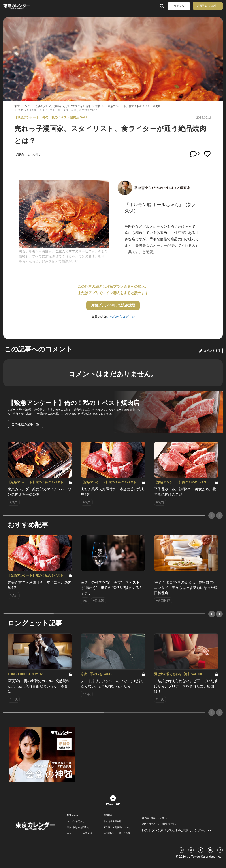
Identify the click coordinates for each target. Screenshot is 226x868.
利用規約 (108, 816)
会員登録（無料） (208, 6)
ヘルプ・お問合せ (76, 821)
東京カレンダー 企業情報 (79, 833)
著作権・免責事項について (117, 827)
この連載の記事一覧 (25, 424)
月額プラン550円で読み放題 (113, 305)
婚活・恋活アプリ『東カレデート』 (160, 824)
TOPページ (72, 816)
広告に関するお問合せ (78, 827)
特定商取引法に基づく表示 (117, 833)
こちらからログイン (121, 317)
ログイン (179, 6)
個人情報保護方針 (112, 821)
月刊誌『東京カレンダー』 (155, 818)
